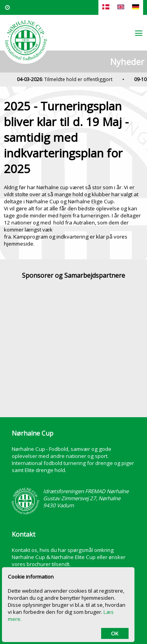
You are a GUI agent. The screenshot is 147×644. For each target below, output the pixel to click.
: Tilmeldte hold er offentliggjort (67, 79)
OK (115, 633)
